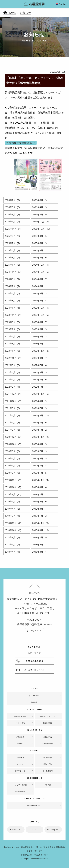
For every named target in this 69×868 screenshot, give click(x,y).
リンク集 (48, 785)
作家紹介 (20, 743)
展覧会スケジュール (48, 716)
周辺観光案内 (20, 791)
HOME (12, 13)
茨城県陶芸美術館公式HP (21, 143)
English (61, 4)
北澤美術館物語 (48, 743)
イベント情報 (20, 723)
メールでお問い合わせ (34, 670)
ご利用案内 (20, 758)
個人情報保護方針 (34, 805)
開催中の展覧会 (20, 716)
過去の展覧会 (48, 723)
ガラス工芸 (20, 737)
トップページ (34, 696)
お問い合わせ (20, 771)
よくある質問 (48, 771)
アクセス (20, 764)
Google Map (35, 631)
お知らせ (26, 13)
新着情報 (34, 702)
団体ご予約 (48, 764)
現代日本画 (48, 737)
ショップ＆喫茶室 (20, 785)
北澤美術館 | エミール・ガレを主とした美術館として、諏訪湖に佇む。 (34, 4)
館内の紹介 (48, 758)
